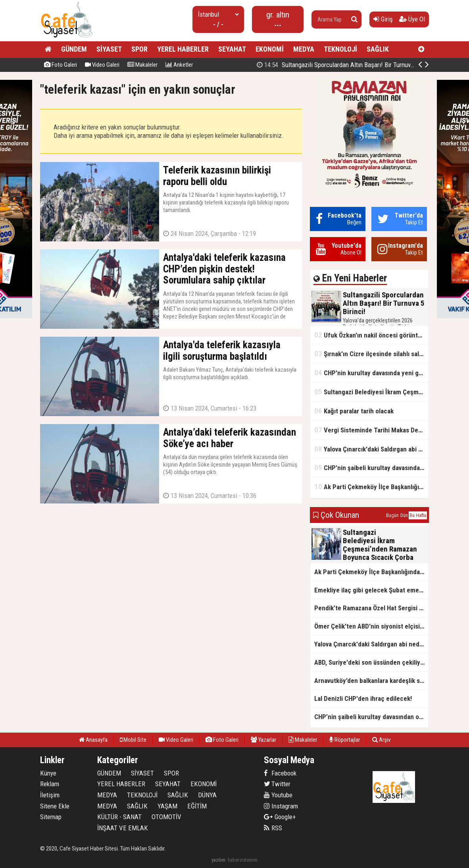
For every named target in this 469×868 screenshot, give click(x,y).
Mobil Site (133, 740)
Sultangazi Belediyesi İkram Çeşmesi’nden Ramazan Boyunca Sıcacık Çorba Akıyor (371, 392)
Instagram (281, 806)
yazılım (218, 860)
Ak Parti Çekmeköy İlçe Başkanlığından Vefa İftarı (371, 487)
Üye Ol (412, 19)
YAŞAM (167, 806)
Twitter (277, 784)
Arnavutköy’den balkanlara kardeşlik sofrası (371, 681)
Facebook (280, 773)
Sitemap (51, 817)
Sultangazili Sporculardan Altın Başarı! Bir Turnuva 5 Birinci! (348, 65)
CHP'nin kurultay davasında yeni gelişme (371, 373)
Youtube (278, 795)
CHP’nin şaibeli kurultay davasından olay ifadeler (371, 468)
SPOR (139, 49)
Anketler (179, 65)
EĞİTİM (197, 806)
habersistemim (243, 860)
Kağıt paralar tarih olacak (354, 411)
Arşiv (381, 740)
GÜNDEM (74, 49)
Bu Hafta (418, 515)
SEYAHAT (232, 49)
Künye (48, 773)
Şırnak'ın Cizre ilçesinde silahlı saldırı (371, 354)
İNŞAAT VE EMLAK (123, 828)
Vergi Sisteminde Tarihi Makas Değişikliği (371, 430)
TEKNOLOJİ (340, 49)
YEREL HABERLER (183, 49)
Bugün (392, 515)
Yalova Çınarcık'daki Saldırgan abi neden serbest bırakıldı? (371, 449)
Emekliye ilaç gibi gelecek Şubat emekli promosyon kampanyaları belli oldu (371, 590)
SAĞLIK (378, 49)
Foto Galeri (61, 65)
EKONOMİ (270, 49)
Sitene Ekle (55, 806)
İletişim (50, 795)
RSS (273, 828)
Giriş (383, 19)
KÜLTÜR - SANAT (119, 817)
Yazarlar (263, 740)
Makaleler (142, 65)
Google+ (280, 817)
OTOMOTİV (166, 817)
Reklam (50, 784)
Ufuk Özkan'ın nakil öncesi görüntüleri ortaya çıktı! (371, 335)
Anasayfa (93, 740)
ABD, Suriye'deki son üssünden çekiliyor (370, 662)
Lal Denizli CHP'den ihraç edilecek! (363, 698)
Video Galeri (102, 65)
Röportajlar (345, 740)
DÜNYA (207, 795)
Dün (404, 515)
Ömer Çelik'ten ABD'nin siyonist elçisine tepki (371, 626)
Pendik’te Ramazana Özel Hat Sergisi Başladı (371, 608)
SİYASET (109, 49)
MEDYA (304, 49)
